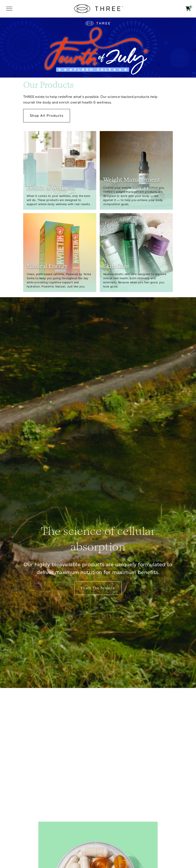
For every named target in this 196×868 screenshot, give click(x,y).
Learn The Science (98, 588)
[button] (188, 9)
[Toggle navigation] (9, 9)
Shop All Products (47, 116)
